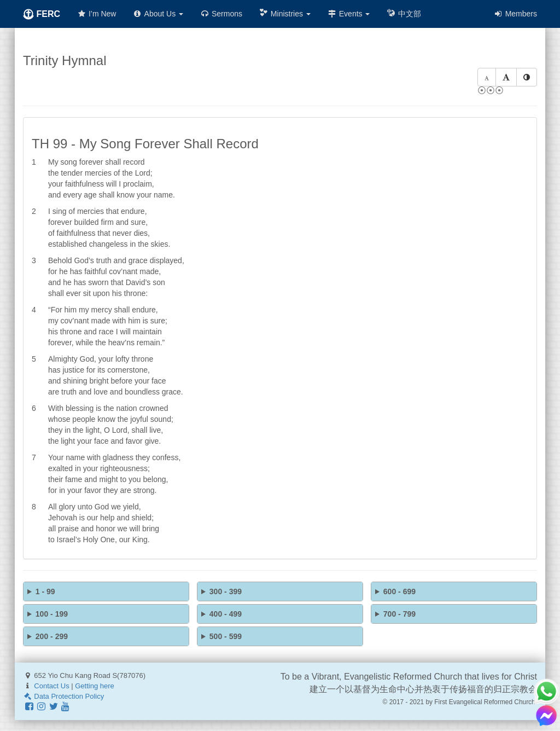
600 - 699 (399, 591)
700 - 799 (399, 614)
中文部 (404, 13)
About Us (158, 14)
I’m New (96, 14)
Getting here (95, 686)
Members (515, 14)
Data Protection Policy (63, 696)
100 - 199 (52, 614)
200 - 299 (52, 636)
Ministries (285, 13)
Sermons (221, 14)
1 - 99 (45, 591)
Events (349, 14)
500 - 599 (226, 636)
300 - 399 (226, 591)
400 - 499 (226, 614)
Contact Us (51, 686)
